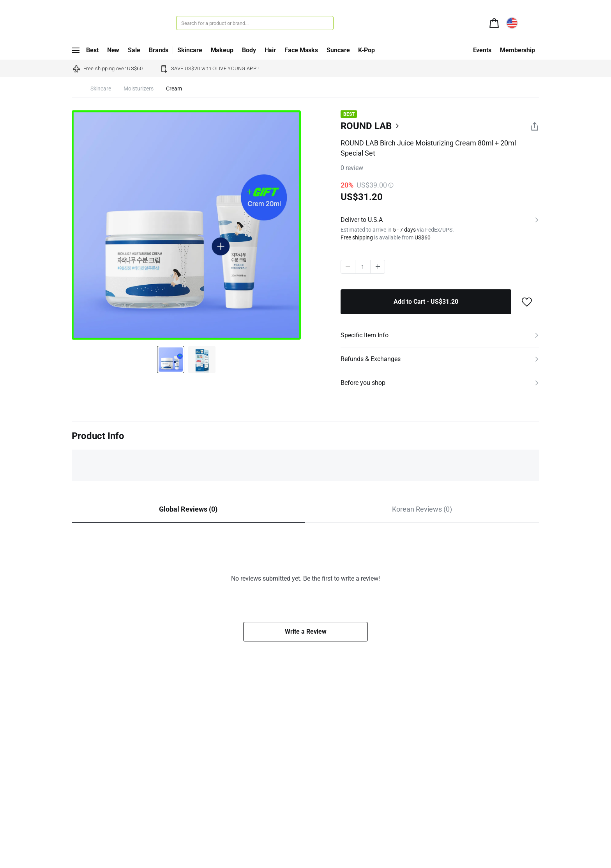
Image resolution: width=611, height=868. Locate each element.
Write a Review (306, 632)
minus (348, 267)
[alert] (494, 22)
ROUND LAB (366, 126)
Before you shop (363, 383)
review (352, 168)
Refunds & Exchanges (371, 359)
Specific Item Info (365, 335)
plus (378, 267)
